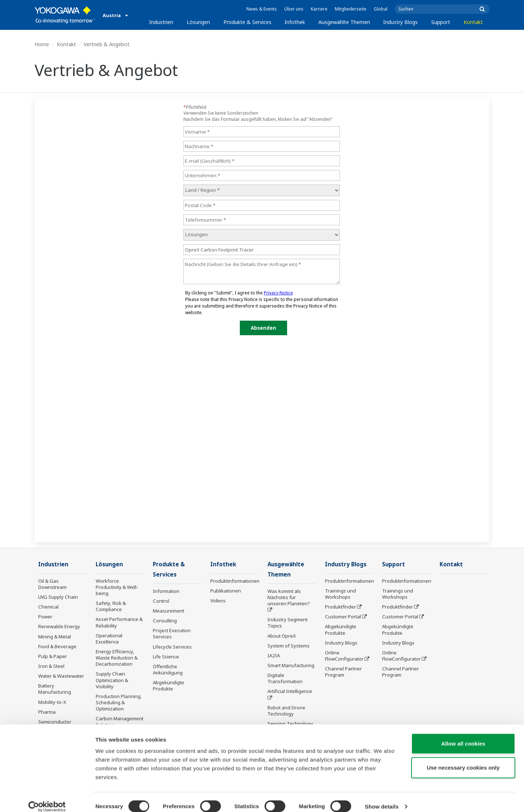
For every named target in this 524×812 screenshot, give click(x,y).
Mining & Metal (55, 637)
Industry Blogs (400, 22)
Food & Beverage (57, 647)
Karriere (319, 9)
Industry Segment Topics (287, 623)
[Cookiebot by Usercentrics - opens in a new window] (47, 798)
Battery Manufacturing (55, 689)
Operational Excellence (109, 639)
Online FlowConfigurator (344, 656)
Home (42, 44)
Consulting (165, 621)
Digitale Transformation (285, 679)
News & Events (262, 9)
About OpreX (282, 636)
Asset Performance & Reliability (119, 623)
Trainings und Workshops (340, 594)
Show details (382, 798)
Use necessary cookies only (463, 759)
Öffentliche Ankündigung (168, 670)
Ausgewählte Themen (344, 22)
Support (441, 22)
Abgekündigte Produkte (168, 686)
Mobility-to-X (52, 702)
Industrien (161, 22)
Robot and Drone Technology (286, 711)
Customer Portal (343, 617)
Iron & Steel (51, 666)
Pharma (47, 712)
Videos (218, 601)
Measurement (168, 611)
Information (166, 592)
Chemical (48, 607)
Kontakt (473, 22)
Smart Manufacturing (291, 666)
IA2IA (274, 656)
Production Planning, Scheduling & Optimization (119, 703)
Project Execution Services (172, 634)
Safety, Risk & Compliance (111, 607)
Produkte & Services (247, 22)
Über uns (294, 9)
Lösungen (198, 22)
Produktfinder (340, 607)
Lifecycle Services (172, 647)
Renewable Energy (59, 627)
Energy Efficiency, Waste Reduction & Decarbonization (117, 658)
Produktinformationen (235, 581)
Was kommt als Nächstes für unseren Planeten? (289, 598)
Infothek (295, 22)
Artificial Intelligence (290, 692)
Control (161, 602)
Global (381, 9)
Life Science (166, 657)
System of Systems (289, 646)
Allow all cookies (463, 735)
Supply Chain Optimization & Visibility (112, 680)
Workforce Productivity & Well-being (117, 587)
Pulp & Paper (53, 657)
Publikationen (226, 591)
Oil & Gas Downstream (52, 584)
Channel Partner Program (343, 672)
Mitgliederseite (351, 9)
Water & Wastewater (61, 676)
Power (45, 617)
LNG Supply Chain (58, 597)
